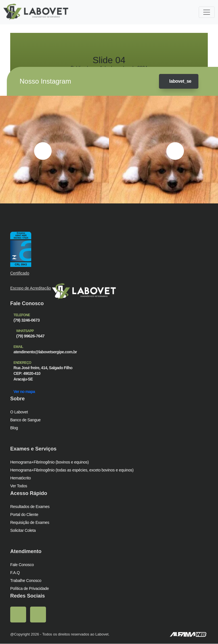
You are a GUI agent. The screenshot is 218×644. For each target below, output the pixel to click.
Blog (14, 428)
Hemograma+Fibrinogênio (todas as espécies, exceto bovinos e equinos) (73, 470)
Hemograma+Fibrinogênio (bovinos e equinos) (50, 462)
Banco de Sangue (26, 420)
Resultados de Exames (30, 507)
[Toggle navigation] (207, 12)
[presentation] (43, 151)
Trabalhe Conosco (26, 581)
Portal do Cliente (25, 515)
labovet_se (177, 82)
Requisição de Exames (30, 523)
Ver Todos (19, 486)
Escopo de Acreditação (31, 288)
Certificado (20, 274)
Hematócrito (21, 478)
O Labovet (19, 412)
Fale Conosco (22, 565)
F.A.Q (15, 573)
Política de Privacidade (30, 589)
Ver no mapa (26, 392)
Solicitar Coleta (24, 531)
